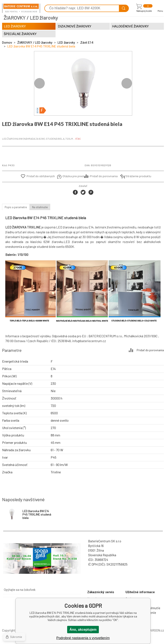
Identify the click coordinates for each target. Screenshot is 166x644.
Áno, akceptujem (83, 630)
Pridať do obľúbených (41, 176)
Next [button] (127, 83)
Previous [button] (39, 83)
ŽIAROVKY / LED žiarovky (35, 43)
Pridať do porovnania (104, 176)
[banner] (21, 8)
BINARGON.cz (154, 630)
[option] (83, 83)
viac (78, 138)
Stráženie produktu (136, 176)
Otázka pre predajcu (73, 176)
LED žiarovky (66, 43)
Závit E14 (87, 43)
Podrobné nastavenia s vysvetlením (83, 638)
